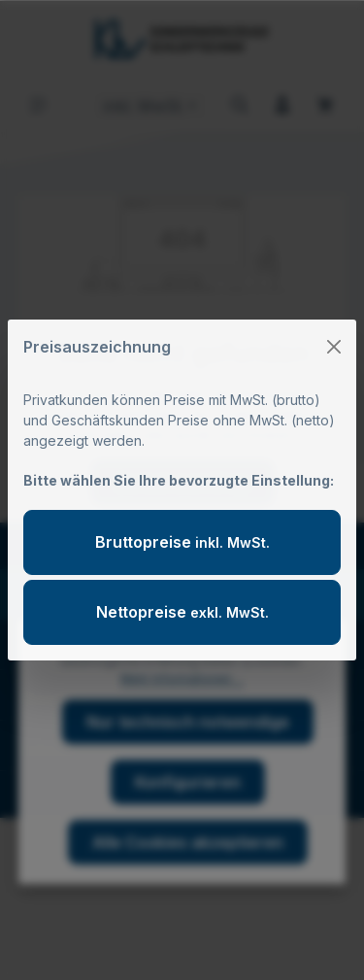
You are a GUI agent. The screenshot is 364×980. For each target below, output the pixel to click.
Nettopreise (182, 612)
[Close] (334, 347)
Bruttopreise (182, 542)
